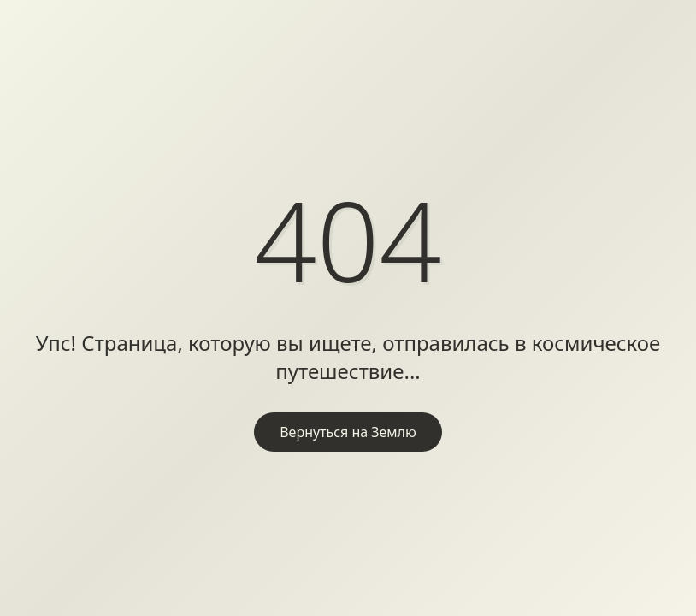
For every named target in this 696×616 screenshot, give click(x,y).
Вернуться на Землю (348, 432)
